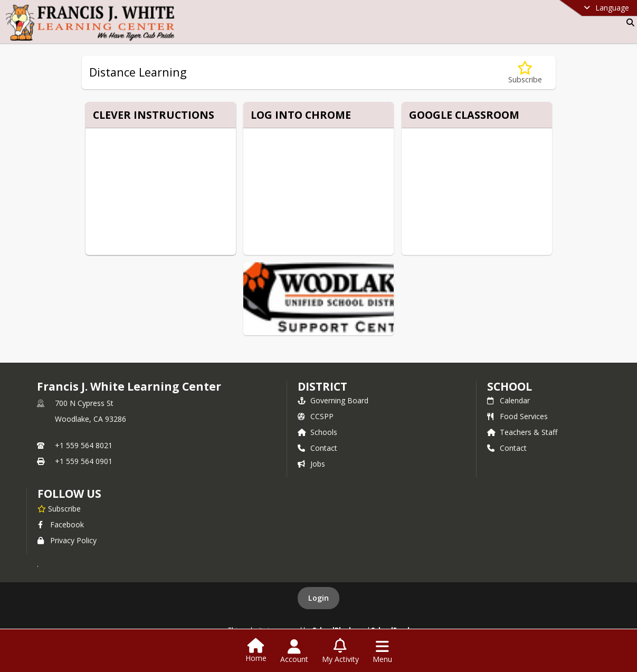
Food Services (517, 416)
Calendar (508, 400)
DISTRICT (322, 386)
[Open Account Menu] (294, 651)
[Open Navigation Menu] (382, 651)
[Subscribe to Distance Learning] (525, 73)
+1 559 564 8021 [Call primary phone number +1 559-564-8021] (84, 445)
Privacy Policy (67, 540)
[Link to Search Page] (628, 22)
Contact (317, 448)
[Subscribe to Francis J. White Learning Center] (59, 508)
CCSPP (316, 416)
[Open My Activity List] (340, 651)
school (510, 386)
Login (318, 598)
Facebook (61, 524)
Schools (317, 432)
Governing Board (333, 400)
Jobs (311, 464)
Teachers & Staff (522, 432)
